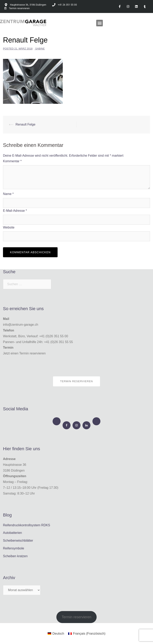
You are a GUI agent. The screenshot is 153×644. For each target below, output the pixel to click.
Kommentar (12, 161)
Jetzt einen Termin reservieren (24, 353)
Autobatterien (12, 533)
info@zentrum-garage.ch (21, 325)
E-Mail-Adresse (15, 211)
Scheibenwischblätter (18, 541)
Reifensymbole (14, 548)
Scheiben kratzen (15, 556)
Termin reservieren (76, 381)
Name (8, 194)
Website (9, 227)
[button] (100, 23)
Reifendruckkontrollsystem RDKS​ (27, 525)
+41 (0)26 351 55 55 (58, 342)
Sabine (40, 49)
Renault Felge (25, 124)
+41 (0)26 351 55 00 (54, 336)
